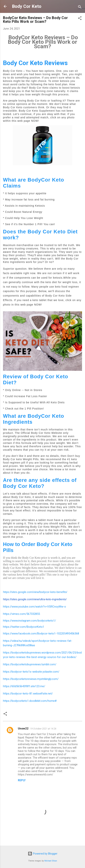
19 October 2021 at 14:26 (43, 729)
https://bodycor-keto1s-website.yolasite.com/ (31, 672)
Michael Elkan (51, 861)
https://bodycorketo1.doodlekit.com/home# (30, 701)
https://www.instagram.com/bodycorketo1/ (29, 621)
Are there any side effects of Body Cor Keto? (40, 483)
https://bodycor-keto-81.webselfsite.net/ (28, 694)
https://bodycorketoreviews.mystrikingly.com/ (31, 679)
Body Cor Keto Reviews (35, 63)
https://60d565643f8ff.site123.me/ (24, 686)
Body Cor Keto (27, 6)
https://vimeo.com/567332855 (21, 614)
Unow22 (23, 729)
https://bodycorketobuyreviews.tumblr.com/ (30, 664)
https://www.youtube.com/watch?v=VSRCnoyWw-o (34, 607)
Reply (22, 780)
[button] (80, 19)
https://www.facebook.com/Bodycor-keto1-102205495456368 (41, 634)
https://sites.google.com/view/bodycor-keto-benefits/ (35, 592)
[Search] (80, 8)
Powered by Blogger (43, 854)
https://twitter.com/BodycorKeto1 (24, 627)
